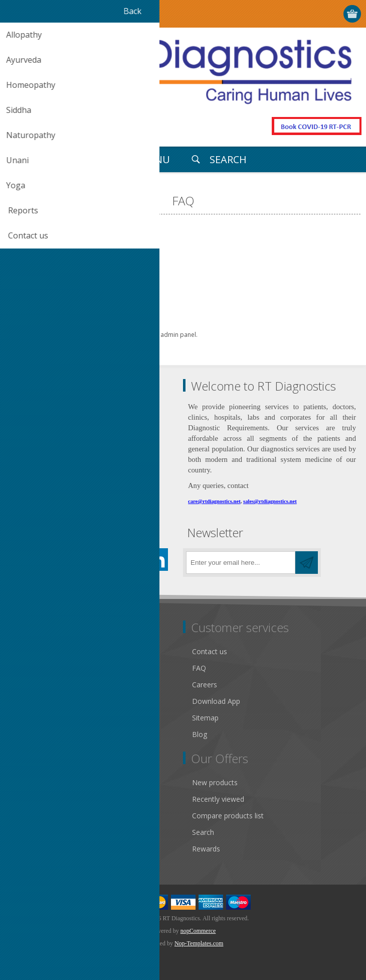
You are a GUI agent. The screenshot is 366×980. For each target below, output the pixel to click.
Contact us (210, 651)
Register (295, 14)
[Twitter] (46, 560)
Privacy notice (37, 701)
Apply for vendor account (55, 849)
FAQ (199, 668)
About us (29, 734)
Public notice (35, 651)
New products (215, 782)
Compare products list (228, 816)
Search (203, 832)
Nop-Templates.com (199, 943)
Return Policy (35, 685)
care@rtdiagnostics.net (214, 501)
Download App (216, 701)
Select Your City (275, 14)
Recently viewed (218, 799)
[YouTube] (129, 560)
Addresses (31, 799)
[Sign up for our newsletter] (241, 563)
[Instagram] (102, 560)
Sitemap (205, 718)
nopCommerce (198, 931)
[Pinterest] (74, 560)
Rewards (206, 849)
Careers (205, 685)
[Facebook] (19, 560)
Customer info (37, 782)
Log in (314, 14)
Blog (200, 734)
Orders (25, 816)
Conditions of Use (43, 718)
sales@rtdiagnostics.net (270, 501)
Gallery (25, 668)
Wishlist (26, 832)
